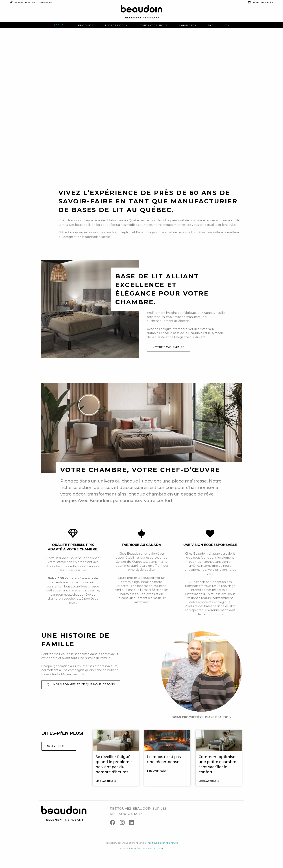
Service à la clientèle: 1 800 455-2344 (31, 2)
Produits (86, 25)
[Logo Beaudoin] (141, 13)
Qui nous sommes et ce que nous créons (81, 690)
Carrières (188, 25)
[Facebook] (115, 829)
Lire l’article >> (106, 786)
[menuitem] (60, 25)
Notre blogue (59, 752)
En (227, 25)
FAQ (211, 25)
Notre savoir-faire (169, 353)
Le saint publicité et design (148, 854)
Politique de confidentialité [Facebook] (163, 849)
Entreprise (115, 25)
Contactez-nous (154, 25)
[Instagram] (124, 829)
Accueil (60, 25)
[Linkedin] (133, 829)
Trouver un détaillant (261, 2)
